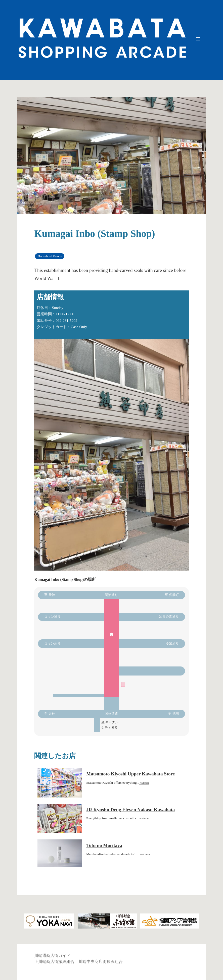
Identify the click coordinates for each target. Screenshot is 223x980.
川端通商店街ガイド (52, 956)
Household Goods (50, 256)
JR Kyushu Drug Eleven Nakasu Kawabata (130, 810)
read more (144, 783)
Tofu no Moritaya (104, 845)
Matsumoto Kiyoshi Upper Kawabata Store (130, 774)
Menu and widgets (198, 47)
